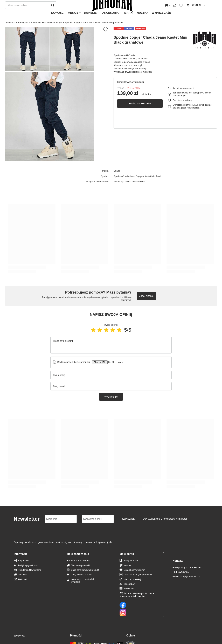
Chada (117, 178)
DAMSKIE (90, 20)
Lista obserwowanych (134, 577)
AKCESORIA (110, 20)
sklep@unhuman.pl (186, 576)
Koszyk (127, 572)
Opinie (131, 621)
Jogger (59, 29)
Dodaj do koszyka (140, 110)
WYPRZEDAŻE (161, 20)
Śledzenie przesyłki (80, 572)
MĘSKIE (73, 20)
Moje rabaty (130, 591)
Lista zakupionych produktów (138, 581)
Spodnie (48, 29)
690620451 (181, 572)
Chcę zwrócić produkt (81, 581)
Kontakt (178, 561)
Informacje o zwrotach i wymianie (82, 587)
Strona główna (23, 29)
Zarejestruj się (131, 567)
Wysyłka (19, 621)
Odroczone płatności (183, 112)
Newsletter (129, 595)
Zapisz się (129, 526)
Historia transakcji (133, 586)
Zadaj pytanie (146, 303)
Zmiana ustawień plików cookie (139, 600)
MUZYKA (142, 20)
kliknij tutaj (181, 526)
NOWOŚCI (58, 20)
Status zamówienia (80, 567)
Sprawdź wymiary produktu (130, 89)
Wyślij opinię (111, 404)
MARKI (129, 20)
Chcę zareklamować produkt (85, 577)
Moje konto (127, 561)
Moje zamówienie (78, 561)
